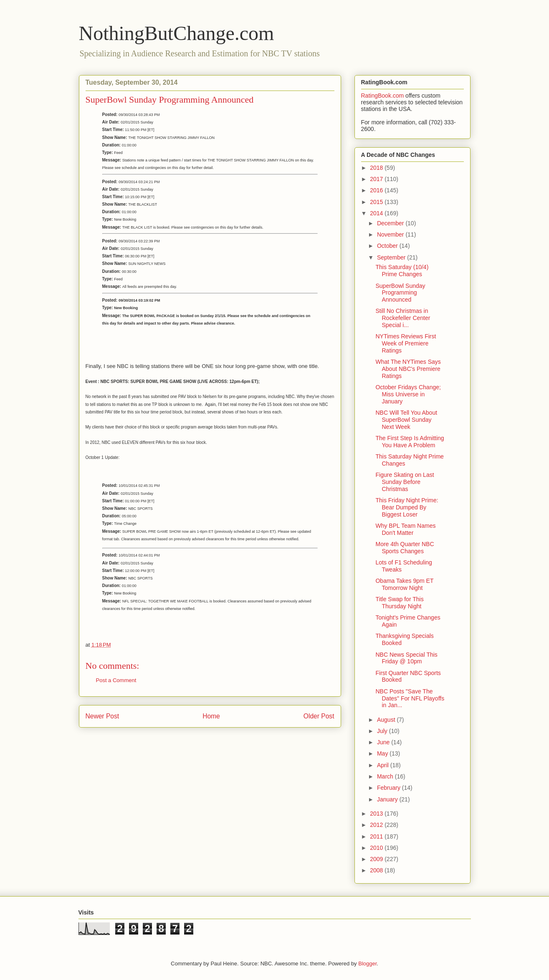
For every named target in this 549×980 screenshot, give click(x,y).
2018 (377, 168)
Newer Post (102, 716)
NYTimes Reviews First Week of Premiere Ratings (406, 343)
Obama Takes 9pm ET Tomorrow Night (404, 584)
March (386, 776)
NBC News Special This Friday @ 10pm (406, 658)
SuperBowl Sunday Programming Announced (400, 293)
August (387, 720)
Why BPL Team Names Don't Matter (405, 529)
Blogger (367, 964)
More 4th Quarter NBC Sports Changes (405, 548)
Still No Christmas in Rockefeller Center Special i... (403, 318)
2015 (377, 202)
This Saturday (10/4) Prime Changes (402, 271)
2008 (377, 870)
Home (211, 716)
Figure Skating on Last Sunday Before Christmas (405, 482)
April (384, 765)
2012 (377, 825)
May (383, 753)
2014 (377, 213)
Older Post (319, 716)
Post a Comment (116, 680)
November (391, 234)
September (392, 257)
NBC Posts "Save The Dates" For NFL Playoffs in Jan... (410, 698)
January (388, 799)
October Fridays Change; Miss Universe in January (408, 394)
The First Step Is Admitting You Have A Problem (410, 442)
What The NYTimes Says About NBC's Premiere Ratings (408, 369)
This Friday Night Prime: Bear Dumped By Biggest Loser (407, 507)
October (388, 246)
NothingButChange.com (177, 33)
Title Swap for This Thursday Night (399, 603)
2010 (377, 848)
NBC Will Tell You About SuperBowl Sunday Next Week (406, 420)
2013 (377, 814)
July (383, 731)
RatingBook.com (383, 96)
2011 (377, 836)
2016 (377, 190)
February (390, 788)
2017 (377, 179)
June (384, 742)
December (391, 223)
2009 (377, 859)
